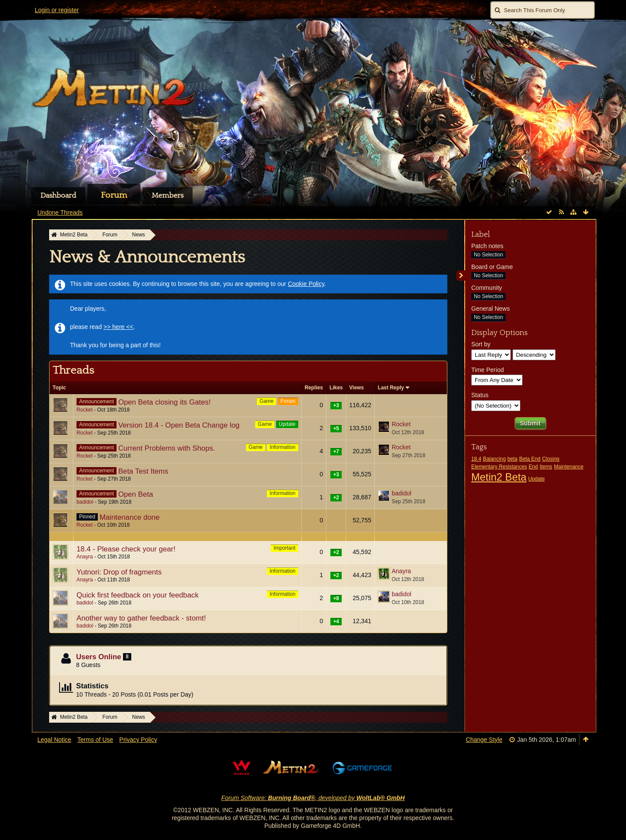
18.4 (476, 459)
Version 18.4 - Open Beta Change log (179, 425)
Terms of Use (95, 740)
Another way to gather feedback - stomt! (141, 618)
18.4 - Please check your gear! (126, 549)
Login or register (57, 10)
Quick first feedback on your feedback (138, 595)
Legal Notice (54, 740)
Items (546, 467)
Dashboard (58, 196)
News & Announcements (147, 257)
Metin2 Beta (499, 477)
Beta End (530, 459)
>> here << (118, 327)
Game (266, 401)
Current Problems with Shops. (167, 448)
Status (480, 395)
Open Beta (136, 494)
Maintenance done (130, 517)
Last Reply (391, 388)
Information (282, 447)
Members (168, 196)
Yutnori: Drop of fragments (119, 572)
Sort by (481, 344)
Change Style (484, 740)
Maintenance (569, 467)
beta (512, 459)
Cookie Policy (306, 284)
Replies (314, 388)
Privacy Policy (138, 740)
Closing (551, 459)
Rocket (85, 410)
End (533, 467)
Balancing (494, 459)
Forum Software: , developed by (313, 798)
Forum (114, 195)
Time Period (488, 370)
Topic (59, 388)
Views (356, 388)
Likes (336, 388)
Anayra (85, 557)
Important (284, 548)
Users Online (99, 657)
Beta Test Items (143, 471)
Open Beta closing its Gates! (165, 402)
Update (287, 424)
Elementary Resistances (499, 467)
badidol (85, 502)
